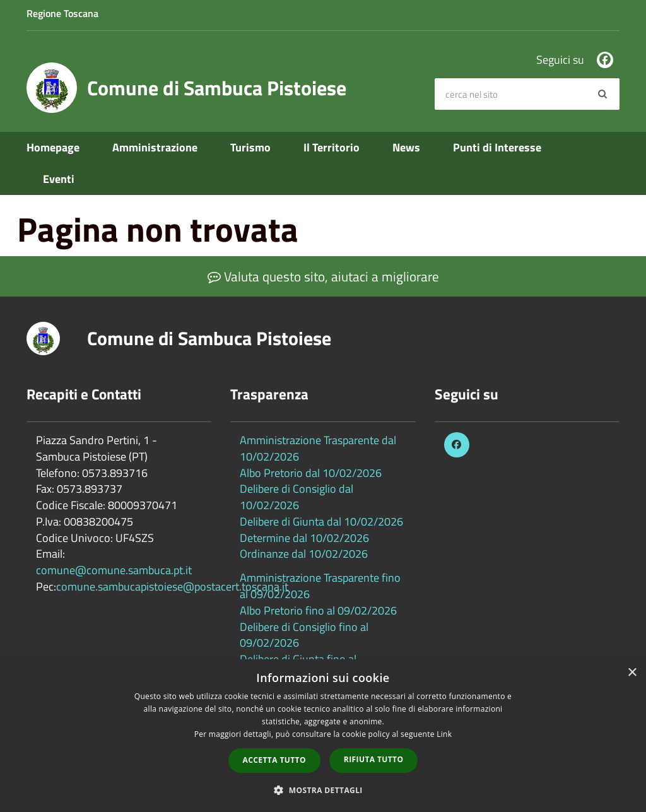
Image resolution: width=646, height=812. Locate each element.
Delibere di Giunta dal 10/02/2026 (321, 521)
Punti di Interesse (497, 147)
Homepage (53, 147)
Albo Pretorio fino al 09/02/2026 (318, 610)
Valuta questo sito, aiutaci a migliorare (323, 276)
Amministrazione (155, 147)
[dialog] (323, 736)
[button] (323, 790)
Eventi (59, 179)
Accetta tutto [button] (274, 760)
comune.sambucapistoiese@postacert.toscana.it (172, 586)
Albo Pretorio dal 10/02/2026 (311, 473)
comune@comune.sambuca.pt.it (114, 570)
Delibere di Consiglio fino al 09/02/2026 (304, 635)
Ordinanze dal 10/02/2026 (304, 554)
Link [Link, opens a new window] (444, 734)
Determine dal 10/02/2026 (304, 538)
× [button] (632, 673)
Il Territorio (332, 147)
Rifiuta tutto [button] (374, 759)
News (406, 147)
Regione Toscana (62, 13)
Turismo (250, 147)
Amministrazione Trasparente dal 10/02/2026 (318, 448)
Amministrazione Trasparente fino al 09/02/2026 (320, 586)
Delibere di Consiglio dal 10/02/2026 (297, 497)
